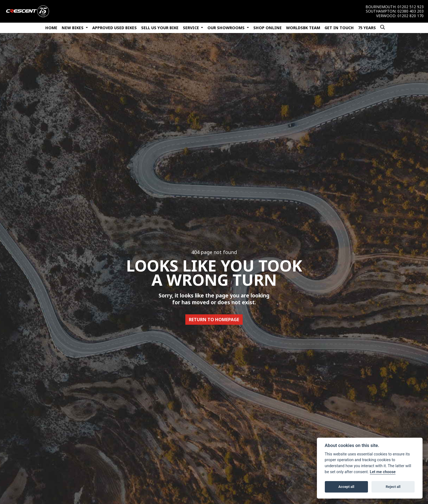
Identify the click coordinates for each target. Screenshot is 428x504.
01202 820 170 (411, 16)
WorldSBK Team (303, 28)
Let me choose (383, 472)
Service (191, 28)
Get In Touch (339, 28)
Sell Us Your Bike (160, 28)
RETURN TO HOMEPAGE (214, 320)
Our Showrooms (227, 28)
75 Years (367, 28)
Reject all (393, 487)
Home (51, 28)
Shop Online (267, 28)
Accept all (346, 487)
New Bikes (73, 28)
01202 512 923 (411, 7)
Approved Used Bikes (115, 28)
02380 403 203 (411, 11)
